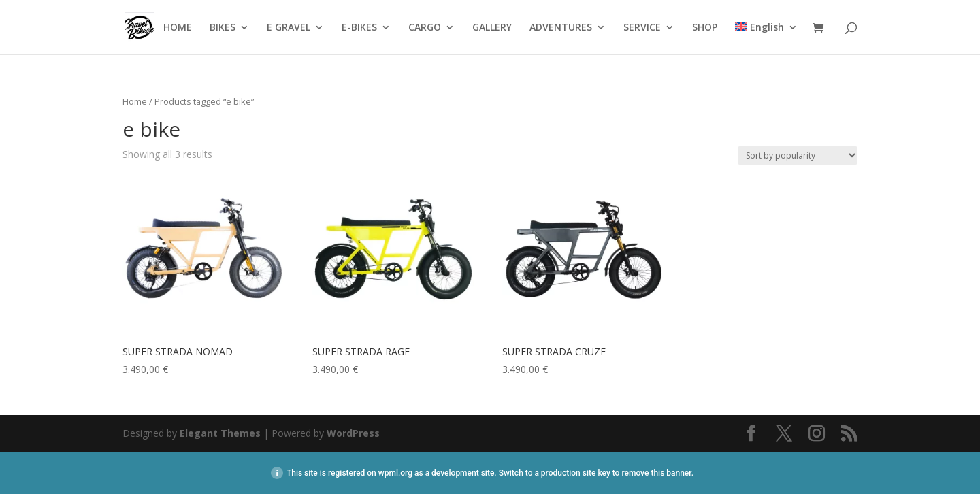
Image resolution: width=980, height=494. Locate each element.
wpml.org (395, 473)
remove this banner (656, 473)
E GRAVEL (289, 28)
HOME (178, 28)
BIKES (223, 28)
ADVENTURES (561, 28)
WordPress (353, 433)
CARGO (425, 28)
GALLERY (492, 28)
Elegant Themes (220, 433)
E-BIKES (359, 28)
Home (135, 101)
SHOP (705, 28)
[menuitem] (766, 38)
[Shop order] (798, 155)
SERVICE (642, 28)
